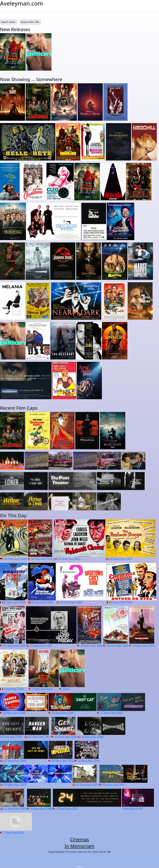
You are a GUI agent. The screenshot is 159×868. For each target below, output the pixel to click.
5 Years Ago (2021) (42, 689)
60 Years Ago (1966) (66, 737)
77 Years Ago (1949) (112, 713)
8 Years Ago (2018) (132, 808)
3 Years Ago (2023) (14, 832)
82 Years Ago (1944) (14, 713)
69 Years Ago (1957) (121, 559)
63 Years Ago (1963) (71, 602)
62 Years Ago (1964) (121, 602)
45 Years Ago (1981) (41, 645)
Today (66, 689)
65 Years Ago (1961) (40, 737)
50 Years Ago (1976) (89, 761)
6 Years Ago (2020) (14, 689)
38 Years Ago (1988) (92, 645)
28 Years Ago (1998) (41, 808)
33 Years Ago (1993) (144, 645)
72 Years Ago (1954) (69, 559)
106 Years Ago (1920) (15, 559)
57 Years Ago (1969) (15, 761)
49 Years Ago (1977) (15, 785)
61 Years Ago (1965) (14, 645)
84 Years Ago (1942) (42, 559)
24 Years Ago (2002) (67, 808)
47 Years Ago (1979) (88, 785)
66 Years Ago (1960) (14, 602)
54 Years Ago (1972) (63, 761)
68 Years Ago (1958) (11, 737)
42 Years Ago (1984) (15, 808)
